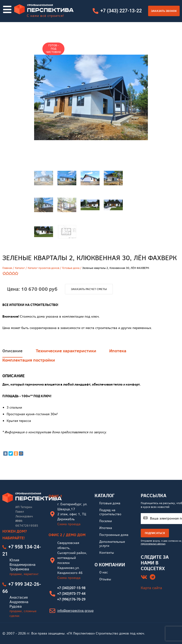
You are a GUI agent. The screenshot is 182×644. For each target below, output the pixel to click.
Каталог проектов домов (43, 268)
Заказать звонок (164, 11)
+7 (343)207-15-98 (71, 588)
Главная (7, 268)
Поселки (106, 522)
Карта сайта (151, 588)
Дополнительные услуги (112, 544)
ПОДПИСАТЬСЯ (155, 533)
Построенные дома (114, 535)
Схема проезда (69, 525)
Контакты (107, 553)
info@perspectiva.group (75, 611)
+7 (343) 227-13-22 (121, 11)
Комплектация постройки (29, 372)
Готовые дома (71, 268)
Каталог (20, 268)
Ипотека (118, 362)
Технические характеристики (66, 362)
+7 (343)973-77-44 (71, 594)
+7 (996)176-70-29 (71, 600)
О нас (104, 573)
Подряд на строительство (110, 513)
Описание (12, 362)
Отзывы (105, 580)
